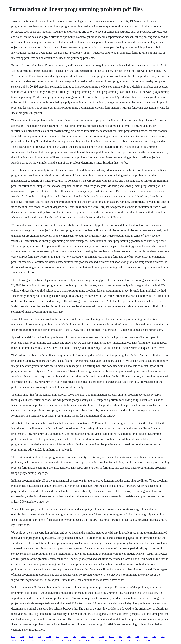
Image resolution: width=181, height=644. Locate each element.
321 (66, 636)
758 (138, 641)
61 (130, 641)
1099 (84, 636)
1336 (60, 641)
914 (146, 636)
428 (69, 641)
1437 (111, 636)
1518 (22, 636)
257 (58, 636)
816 (31, 636)
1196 (42, 641)
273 (137, 636)
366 (154, 636)
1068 (98, 641)
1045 (33, 641)
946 (51, 641)
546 (129, 636)
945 (120, 636)
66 (115, 641)
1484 (88, 641)
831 (75, 636)
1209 (79, 641)
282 (163, 636)
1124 (102, 636)
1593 (49, 636)
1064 (23, 641)
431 (93, 636)
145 (123, 641)
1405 (147, 641)
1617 (14, 641)
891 (107, 641)
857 (13, 636)
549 (40, 636)
